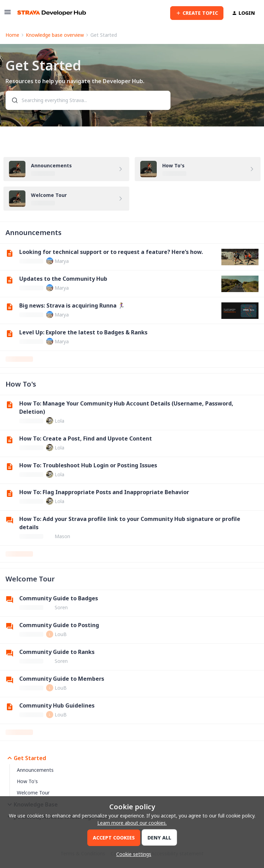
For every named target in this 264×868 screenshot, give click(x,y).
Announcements (35, 770)
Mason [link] (62, 536)
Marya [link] (62, 261)
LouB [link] (61, 634)
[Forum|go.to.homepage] (52, 13)
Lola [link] (59, 421)
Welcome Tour (33, 793)
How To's (27, 781)
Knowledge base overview (55, 35)
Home (12, 35)
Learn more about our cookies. (132, 823)
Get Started (26, 758)
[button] (8, 14)
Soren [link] (61, 607)
